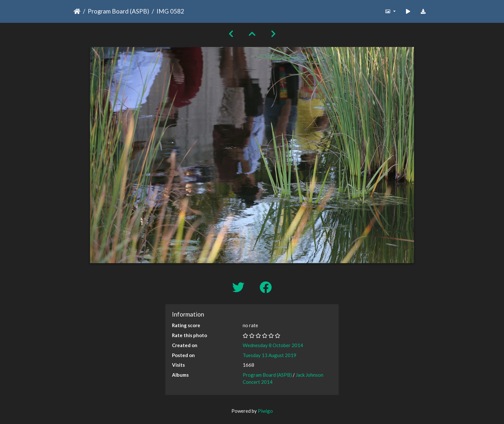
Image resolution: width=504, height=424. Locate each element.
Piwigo (265, 411)
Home (77, 11)
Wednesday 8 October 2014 (273, 345)
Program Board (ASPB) (118, 11)
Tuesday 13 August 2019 (270, 355)
